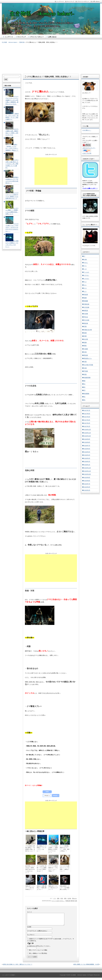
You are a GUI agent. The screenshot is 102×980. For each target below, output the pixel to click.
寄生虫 (86, 317)
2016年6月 (87, 449)
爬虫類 (86, 355)
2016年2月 (87, 461)
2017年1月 (87, 426)
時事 (85, 336)
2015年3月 (87, 487)
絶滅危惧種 (87, 378)
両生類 (86, 295)
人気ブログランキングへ (89, 148)
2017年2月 (87, 423)
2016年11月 (87, 433)
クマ (55, 898)
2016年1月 (87, 465)
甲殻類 (86, 371)
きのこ (86, 263)
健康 (85, 298)
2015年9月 (87, 477)
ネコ (85, 288)
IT (85, 256)
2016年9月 (87, 439)
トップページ (9, 37)
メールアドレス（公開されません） (37, 933)
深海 (85, 352)
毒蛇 (85, 346)
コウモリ (87, 279)
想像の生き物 (88, 330)
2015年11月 (87, 471)
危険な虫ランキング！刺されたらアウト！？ (53, 888)
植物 (85, 342)
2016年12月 (87, 430)
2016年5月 (87, 452)
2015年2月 (87, 490)
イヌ (85, 269)
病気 (85, 374)
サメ (85, 282)
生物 (76, 901)
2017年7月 (87, 410)
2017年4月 (87, 417)
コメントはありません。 (58, 901)
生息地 (69, 898)
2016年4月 (87, 455)
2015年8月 (87, 481)
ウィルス (87, 272)
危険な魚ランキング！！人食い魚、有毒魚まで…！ (30, 888)
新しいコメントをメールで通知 (38, 952)
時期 (65, 898)
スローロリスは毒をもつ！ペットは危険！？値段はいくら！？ (65, 869)
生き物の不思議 (89, 365)
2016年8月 (87, 442)
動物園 (86, 301)
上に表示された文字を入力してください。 (39, 948)
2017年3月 (87, 420)
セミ (85, 285)
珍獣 (85, 362)
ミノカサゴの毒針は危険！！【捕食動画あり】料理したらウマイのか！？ (53, 849)
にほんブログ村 (87, 153)
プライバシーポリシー (37, 37)
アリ (85, 266)
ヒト (85, 291)
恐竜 (85, 326)
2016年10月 (87, 436)
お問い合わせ (52, 37)
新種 (85, 333)
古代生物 (87, 307)
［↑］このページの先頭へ (9, 977)
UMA (85, 259)
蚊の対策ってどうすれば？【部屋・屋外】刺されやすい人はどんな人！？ (30, 869)
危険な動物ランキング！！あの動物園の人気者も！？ (65, 888)
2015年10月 (87, 474)
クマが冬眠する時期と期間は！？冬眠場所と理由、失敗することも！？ (30, 848)
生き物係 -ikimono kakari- (10, 42)
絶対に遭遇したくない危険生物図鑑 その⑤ (86, 967)
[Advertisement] (51, 57)
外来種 (86, 314)
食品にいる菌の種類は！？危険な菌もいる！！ (42, 888)
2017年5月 (87, 414)
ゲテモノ (87, 275)
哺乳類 (73, 901)
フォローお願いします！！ (90, 188)
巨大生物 (87, 320)
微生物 (86, 323)
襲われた (75, 898)
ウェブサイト (31, 937)
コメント (29, 912)
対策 (62, 898)
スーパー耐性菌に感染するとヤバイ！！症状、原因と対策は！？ (65, 848)
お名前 (29, 929)
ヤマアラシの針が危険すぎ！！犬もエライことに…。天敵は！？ (53, 869)
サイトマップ (21, 37)
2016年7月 (87, 446)
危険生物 (68, 901)
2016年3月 (87, 458)
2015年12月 (87, 468)
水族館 (86, 349)
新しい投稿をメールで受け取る (38, 956)
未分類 (86, 339)
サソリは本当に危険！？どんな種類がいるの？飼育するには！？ (42, 869)
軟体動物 (87, 394)
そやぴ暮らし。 (87, 130)
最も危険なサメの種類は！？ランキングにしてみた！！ (42, 848)
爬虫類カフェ (88, 358)
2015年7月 (87, 484)
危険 (58, 898)
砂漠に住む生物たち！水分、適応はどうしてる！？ (18, 967)
